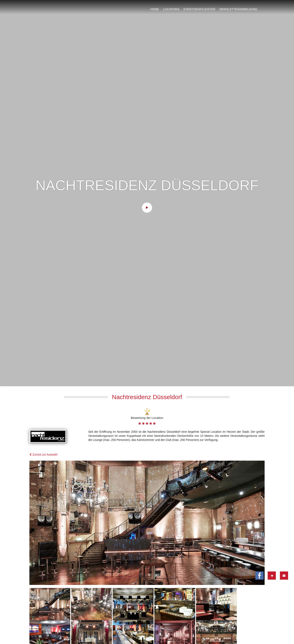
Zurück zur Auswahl (43, 417)
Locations (171, 9)
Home (155, 9)
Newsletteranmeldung (238, 9)
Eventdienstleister (199, 9)
